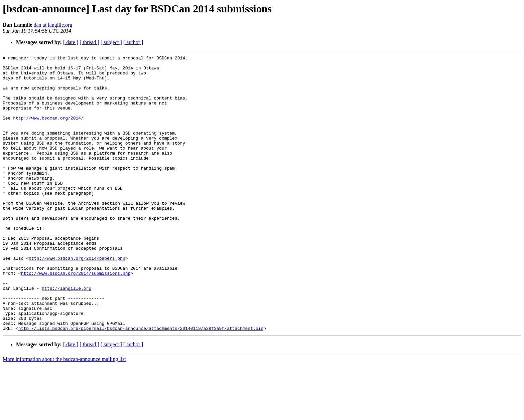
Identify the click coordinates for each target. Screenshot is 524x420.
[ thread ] (89, 42)
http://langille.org (67, 335)
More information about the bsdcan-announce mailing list (64, 414)
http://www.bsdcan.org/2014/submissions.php (76, 317)
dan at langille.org (53, 25)
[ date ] (71, 42)
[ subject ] (111, 42)
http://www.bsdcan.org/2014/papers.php (77, 299)
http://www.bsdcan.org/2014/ (48, 131)
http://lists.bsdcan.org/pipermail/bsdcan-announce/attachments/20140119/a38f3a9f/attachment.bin (141, 383)
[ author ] (133, 42)
